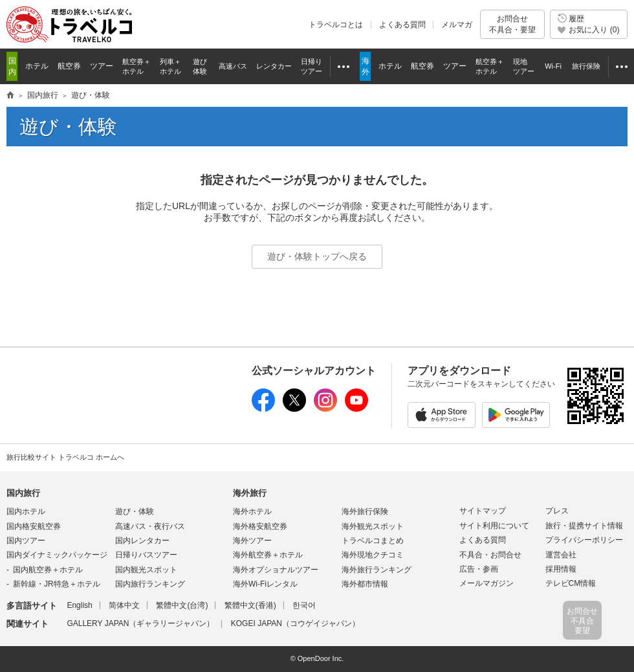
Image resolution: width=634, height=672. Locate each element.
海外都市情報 (365, 584)
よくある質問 (402, 25)
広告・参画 (479, 569)
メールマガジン (486, 583)
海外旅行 (250, 493)
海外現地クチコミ (373, 555)
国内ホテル (26, 511)
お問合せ (512, 24)
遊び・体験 (135, 511)
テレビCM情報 (571, 583)
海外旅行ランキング (377, 570)
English (79, 605)
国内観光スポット (146, 570)
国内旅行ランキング (150, 584)
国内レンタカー (142, 541)
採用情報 (561, 569)
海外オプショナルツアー (276, 570)
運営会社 (561, 555)
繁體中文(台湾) (182, 605)
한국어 (304, 605)
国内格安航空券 (34, 526)
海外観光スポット (373, 526)
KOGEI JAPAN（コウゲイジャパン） (295, 623)
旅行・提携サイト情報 (584, 526)
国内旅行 (23, 493)
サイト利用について (494, 526)
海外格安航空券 (260, 526)
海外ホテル (252, 511)
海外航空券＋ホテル (268, 555)
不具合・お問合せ (490, 555)
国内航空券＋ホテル (48, 570)
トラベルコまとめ (373, 541)
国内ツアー (26, 541)
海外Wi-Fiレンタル (265, 584)
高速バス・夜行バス (150, 526)
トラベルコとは (336, 25)
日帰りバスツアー (146, 555)
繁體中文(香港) (250, 605)
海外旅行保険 (365, 511)
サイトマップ (483, 511)
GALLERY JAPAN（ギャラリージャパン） (140, 623)
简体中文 (124, 605)
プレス (557, 511)
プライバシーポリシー (584, 540)
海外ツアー (252, 541)
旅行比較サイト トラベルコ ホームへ (65, 457)
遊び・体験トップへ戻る (317, 256)
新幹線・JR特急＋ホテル (57, 584)
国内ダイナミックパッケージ (57, 555)
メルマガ (457, 25)
